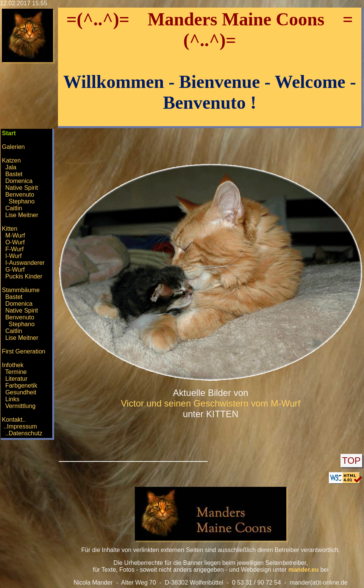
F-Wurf (15, 249)
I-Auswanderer (25, 263)
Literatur (16, 379)
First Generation (24, 351)
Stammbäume (21, 290)
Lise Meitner (22, 215)
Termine (16, 372)
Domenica (19, 181)
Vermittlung (20, 406)
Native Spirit (22, 188)
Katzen (11, 160)
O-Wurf (15, 242)
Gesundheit (21, 392)
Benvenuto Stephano (18, 198)
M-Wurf (15, 235)
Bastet (14, 174)
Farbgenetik (21, 385)
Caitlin (14, 208)
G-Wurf (15, 270)
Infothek (13, 365)
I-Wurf (13, 256)
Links (12, 399)
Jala (11, 167)
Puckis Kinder (24, 276)
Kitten (10, 229)
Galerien (13, 147)
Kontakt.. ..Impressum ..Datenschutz (22, 426)
